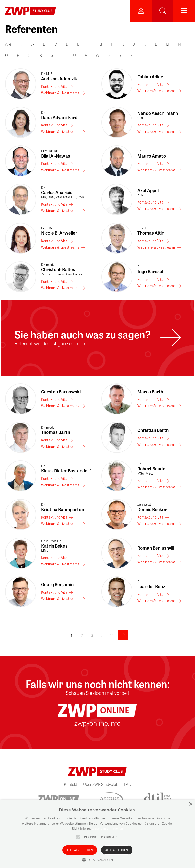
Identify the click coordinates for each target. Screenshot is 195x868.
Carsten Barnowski (61, 392)
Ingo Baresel (164, 269)
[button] (98, 860)
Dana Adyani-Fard (67, 115)
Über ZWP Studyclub (101, 784)
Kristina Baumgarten (67, 507)
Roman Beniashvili (164, 546)
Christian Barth (153, 430)
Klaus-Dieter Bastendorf (67, 469)
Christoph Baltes (67, 269)
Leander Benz (164, 584)
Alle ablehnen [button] (117, 850)
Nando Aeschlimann (164, 115)
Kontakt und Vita (54, 86)
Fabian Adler (150, 77)
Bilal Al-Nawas (67, 154)
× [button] (191, 804)
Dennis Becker (164, 507)
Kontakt (71, 784)
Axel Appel (164, 192)
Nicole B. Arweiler (67, 231)
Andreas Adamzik (67, 77)
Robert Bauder (164, 469)
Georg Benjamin (57, 584)
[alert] (97, 834)
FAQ (128, 784)
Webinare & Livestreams (60, 93)
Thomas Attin (164, 231)
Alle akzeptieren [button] (80, 850)
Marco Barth (150, 392)
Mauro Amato (164, 154)
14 (112, 635)
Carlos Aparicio (67, 192)
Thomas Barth (67, 430)
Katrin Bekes (67, 546)
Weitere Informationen (107, 829)
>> (123, 635)
